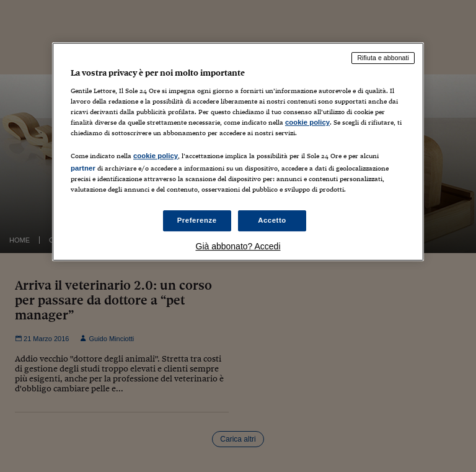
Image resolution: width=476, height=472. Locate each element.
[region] (238, 152)
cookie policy (307, 122)
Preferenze (197, 220)
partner (83, 168)
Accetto (272, 220)
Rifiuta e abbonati (383, 58)
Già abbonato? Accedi (238, 246)
